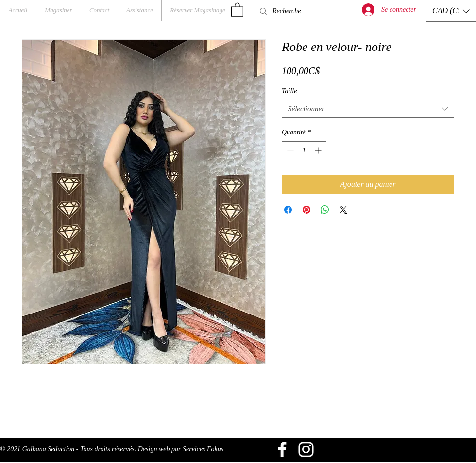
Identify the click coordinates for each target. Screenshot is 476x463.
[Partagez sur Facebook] (288, 210)
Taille (289, 91)
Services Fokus (203, 449)
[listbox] (451, 11)
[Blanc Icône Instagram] (306, 449)
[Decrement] (289, 150)
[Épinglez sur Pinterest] (306, 210)
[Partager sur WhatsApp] (325, 210)
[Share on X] (343, 210)
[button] (237, 9)
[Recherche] (303, 11)
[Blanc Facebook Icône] (282, 449)
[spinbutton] (304, 150)
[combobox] (368, 109)
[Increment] (319, 150)
